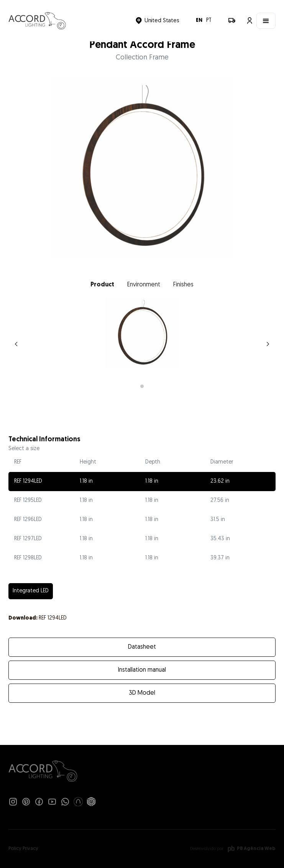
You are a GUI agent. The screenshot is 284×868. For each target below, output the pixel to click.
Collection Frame (142, 58)
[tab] (102, 285)
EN (199, 21)
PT (209, 21)
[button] (157, 21)
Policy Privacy (23, 849)
